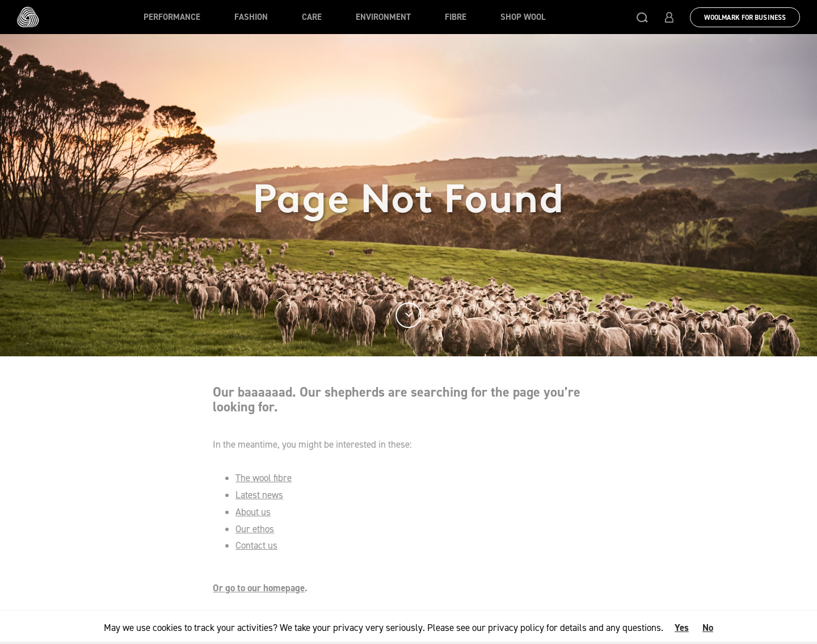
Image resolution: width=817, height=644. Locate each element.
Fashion (251, 17)
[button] (642, 17)
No (708, 628)
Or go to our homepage (259, 588)
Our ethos (255, 529)
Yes (682, 628)
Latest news (259, 495)
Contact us (256, 545)
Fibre (456, 17)
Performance (172, 17)
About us (253, 512)
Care (312, 17)
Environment (383, 17)
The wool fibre (264, 478)
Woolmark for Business (745, 18)
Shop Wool (523, 17)
